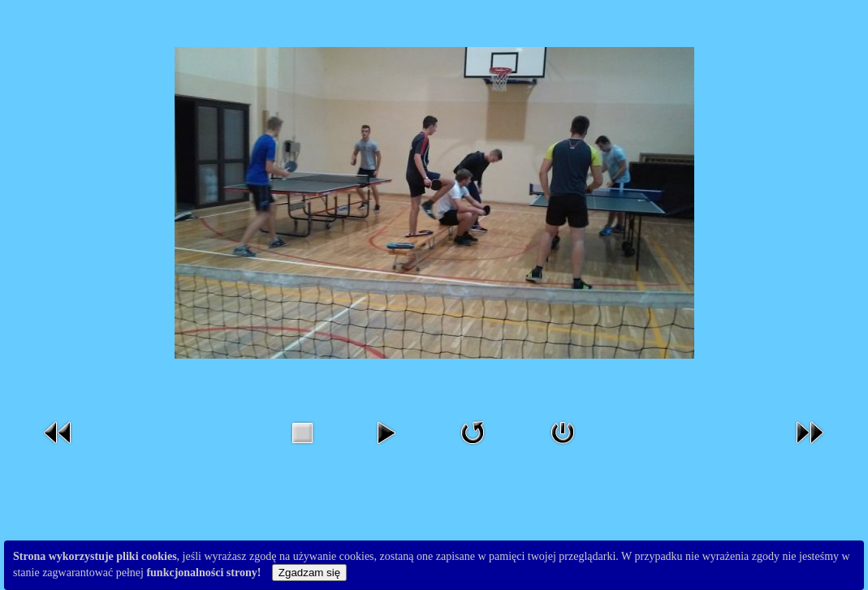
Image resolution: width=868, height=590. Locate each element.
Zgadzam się (309, 573)
